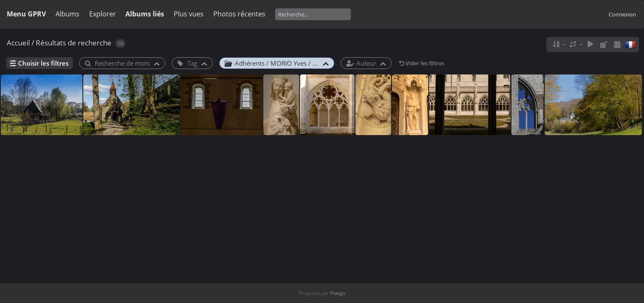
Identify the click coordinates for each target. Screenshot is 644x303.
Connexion (622, 14)
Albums (68, 14)
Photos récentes (239, 14)
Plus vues (189, 14)
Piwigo (338, 293)
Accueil (18, 43)
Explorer (103, 14)
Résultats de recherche (74, 43)
